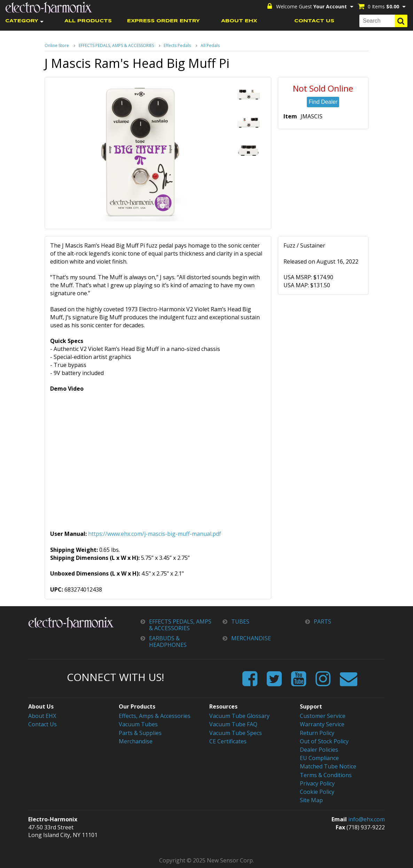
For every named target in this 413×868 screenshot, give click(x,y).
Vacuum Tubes (138, 724)
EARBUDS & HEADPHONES (168, 642)
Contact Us (42, 724)
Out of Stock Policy (324, 741)
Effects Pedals (177, 45)
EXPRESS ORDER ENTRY (163, 21)
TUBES (240, 622)
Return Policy (317, 733)
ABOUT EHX (239, 21)
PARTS (322, 622)
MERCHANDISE (251, 638)
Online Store (57, 45)
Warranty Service (322, 724)
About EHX (42, 716)
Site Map (311, 800)
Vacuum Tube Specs (236, 733)
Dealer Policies (319, 750)
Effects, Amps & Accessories (155, 716)
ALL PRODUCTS (88, 21)
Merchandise (136, 741)
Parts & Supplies (140, 733)
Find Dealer (323, 102)
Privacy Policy (317, 783)
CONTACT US (314, 21)
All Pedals (210, 45)
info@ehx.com (367, 819)
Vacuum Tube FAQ (233, 724)
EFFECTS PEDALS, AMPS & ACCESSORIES (116, 45)
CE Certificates (228, 741)
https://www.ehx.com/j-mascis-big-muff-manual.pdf (155, 534)
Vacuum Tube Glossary (239, 716)
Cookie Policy (317, 792)
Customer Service (323, 716)
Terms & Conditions (326, 775)
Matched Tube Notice (328, 766)
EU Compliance (319, 758)
